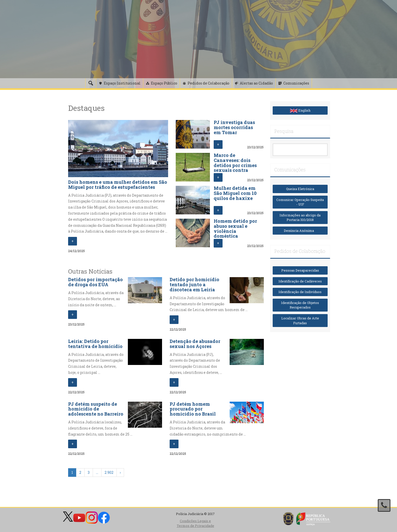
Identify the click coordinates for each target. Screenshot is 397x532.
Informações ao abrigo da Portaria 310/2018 (300, 218)
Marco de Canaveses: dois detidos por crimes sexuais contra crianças (235, 165)
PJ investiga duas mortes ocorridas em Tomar (234, 127)
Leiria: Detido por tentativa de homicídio (95, 344)
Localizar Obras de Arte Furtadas (300, 321)
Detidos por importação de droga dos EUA (95, 282)
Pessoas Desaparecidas (300, 270)
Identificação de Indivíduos (300, 292)
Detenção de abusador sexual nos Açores (195, 344)
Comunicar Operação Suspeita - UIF (300, 202)
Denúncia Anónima (300, 231)
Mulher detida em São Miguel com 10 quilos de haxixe (235, 193)
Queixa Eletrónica (300, 189)
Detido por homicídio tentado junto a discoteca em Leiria (194, 284)
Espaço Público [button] (164, 83)
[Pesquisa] (91, 83)
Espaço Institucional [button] (122, 83)
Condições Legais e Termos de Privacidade (195, 523)
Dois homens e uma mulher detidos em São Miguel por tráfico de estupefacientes (118, 185)
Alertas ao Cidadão (256, 83)
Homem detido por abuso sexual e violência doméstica (235, 228)
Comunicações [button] (296, 83)
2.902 (109, 472)
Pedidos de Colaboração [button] (209, 83)
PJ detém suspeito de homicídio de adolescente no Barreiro (96, 409)
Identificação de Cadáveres (300, 281)
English (300, 110)
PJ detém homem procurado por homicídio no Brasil (193, 409)
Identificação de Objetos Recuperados (300, 305)
